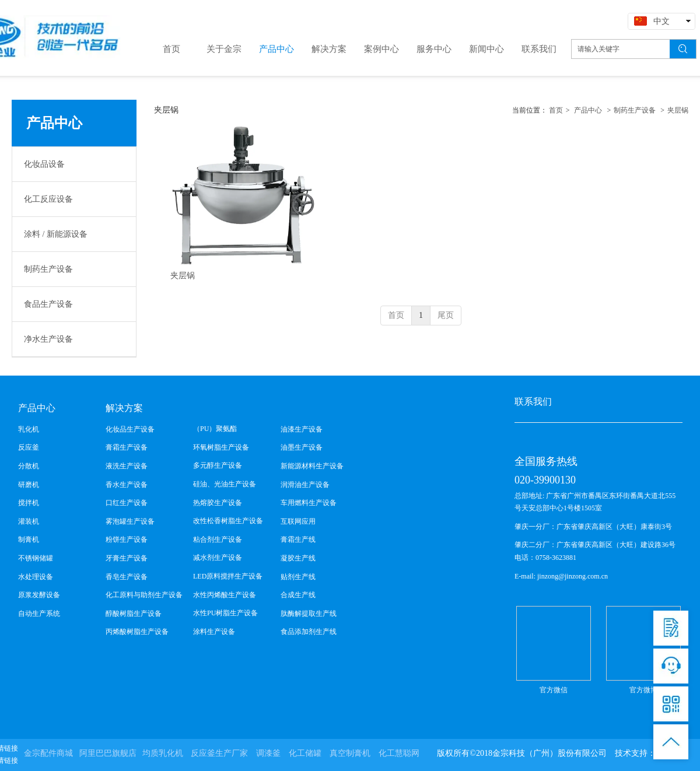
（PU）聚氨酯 (215, 429)
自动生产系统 (39, 614)
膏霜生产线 (298, 539)
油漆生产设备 (302, 429)
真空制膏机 (350, 753)
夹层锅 (678, 110)
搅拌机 (29, 503)
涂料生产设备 (214, 632)
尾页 (446, 315)
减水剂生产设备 (218, 558)
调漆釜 (268, 753)
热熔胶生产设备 (218, 503)
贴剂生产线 (298, 577)
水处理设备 (36, 577)
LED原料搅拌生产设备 (228, 576)
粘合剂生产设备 (218, 539)
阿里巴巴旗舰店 (108, 753)
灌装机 (29, 521)
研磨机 (29, 485)
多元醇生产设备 (218, 465)
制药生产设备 (635, 110)
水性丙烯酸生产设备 (225, 595)
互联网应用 (298, 521)
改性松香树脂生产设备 (228, 521)
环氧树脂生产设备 (221, 447)
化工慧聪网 (399, 753)
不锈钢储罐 (36, 558)
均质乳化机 (163, 753)
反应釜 (29, 447)
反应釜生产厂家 (219, 753)
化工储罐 (305, 753)
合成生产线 (298, 595)
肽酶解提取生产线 (309, 614)
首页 (556, 110)
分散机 (29, 466)
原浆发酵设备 (39, 595)
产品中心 (588, 110)
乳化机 (29, 429)
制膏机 (29, 539)
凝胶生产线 (298, 558)
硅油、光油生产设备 (225, 484)
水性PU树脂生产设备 (225, 613)
